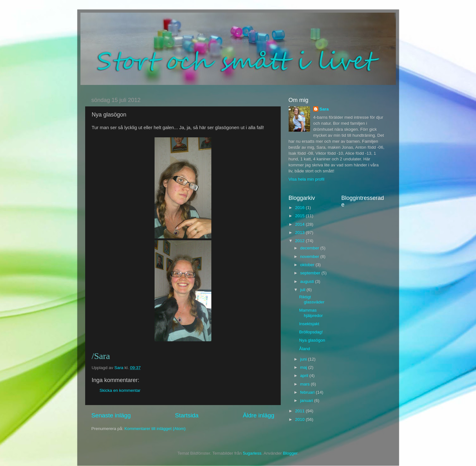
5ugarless (252, 453)
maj (304, 367)
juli (303, 290)
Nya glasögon (312, 340)
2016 (300, 208)
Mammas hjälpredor (311, 313)
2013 (300, 233)
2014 (300, 224)
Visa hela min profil (307, 179)
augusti (308, 281)
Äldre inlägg (259, 415)
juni (304, 359)
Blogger (290, 453)
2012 (300, 241)
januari (307, 400)
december (310, 248)
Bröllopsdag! (311, 332)
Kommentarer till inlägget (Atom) (155, 429)
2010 (300, 419)
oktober (308, 265)
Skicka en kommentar (120, 390)
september (311, 273)
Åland (305, 349)
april (305, 376)
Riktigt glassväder (312, 299)
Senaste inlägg (111, 415)
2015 (300, 216)
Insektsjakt (309, 324)
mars (306, 384)
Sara (324, 109)
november (310, 257)
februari (308, 392)
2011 (300, 411)
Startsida (187, 415)
